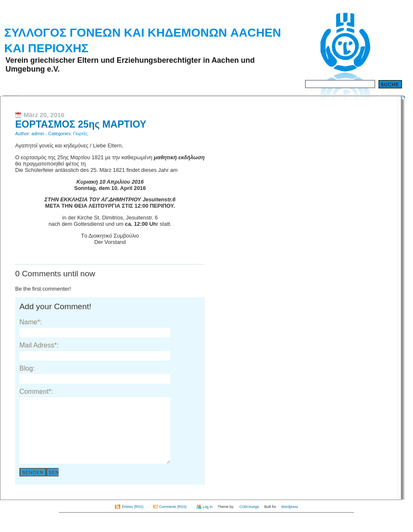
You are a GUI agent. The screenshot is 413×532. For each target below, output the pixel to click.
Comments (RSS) (173, 519)
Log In (208, 519)
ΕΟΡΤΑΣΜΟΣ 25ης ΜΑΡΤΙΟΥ (81, 124)
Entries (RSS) (133, 519)
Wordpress (290, 519)
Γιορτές (81, 134)
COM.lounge (249, 519)
